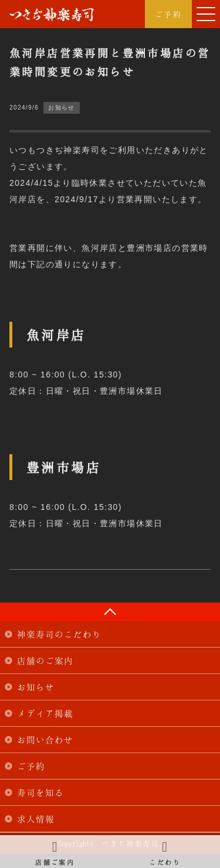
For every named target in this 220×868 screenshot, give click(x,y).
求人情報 (36, 819)
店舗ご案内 (55, 852)
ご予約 (168, 14)
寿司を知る (40, 792)
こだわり (165, 852)
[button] (206, 14)
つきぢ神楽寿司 (52, 15)
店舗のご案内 (45, 661)
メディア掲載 (45, 713)
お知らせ (36, 687)
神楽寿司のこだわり (59, 634)
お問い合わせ (45, 740)
